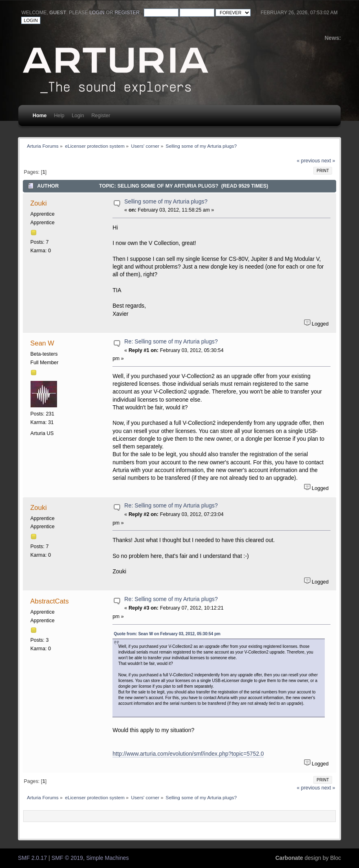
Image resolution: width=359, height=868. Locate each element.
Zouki (38, 203)
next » (328, 161)
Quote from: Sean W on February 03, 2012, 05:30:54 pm (167, 634)
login (97, 13)
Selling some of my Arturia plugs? (166, 202)
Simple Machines (107, 858)
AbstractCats (49, 601)
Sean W (42, 343)
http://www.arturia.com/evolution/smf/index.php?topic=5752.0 (188, 754)
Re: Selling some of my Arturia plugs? (171, 342)
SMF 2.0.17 (32, 858)
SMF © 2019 (67, 858)
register (127, 13)
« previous (308, 161)
